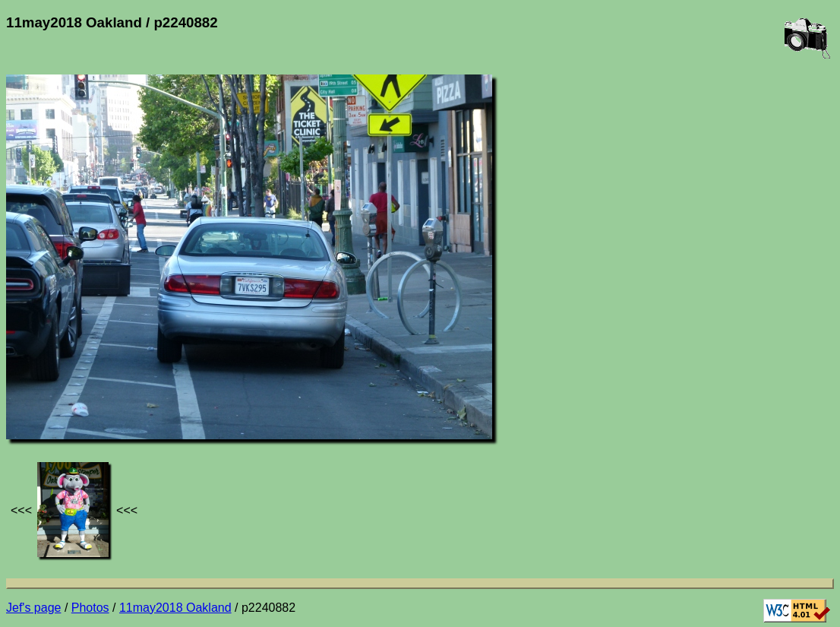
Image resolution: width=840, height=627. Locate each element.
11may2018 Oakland (175, 608)
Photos (90, 608)
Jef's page (33, 608)
